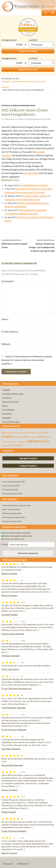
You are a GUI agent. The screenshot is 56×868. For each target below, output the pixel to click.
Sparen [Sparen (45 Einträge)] (8, 442)
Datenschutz (23, 864)
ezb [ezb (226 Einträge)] (45, 432)
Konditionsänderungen (23, 105)
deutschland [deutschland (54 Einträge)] (24, 433)
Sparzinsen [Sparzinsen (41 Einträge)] (14, 442)
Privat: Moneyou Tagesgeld (14, 730)
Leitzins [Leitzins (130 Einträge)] (41, 437)
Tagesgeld (7, 418)
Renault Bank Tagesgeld (12, 765)
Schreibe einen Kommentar (38, 119)
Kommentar (8, 281)
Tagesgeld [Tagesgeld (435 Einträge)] (33, 441)
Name (5, 319)
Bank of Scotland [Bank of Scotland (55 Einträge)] (14, 433)
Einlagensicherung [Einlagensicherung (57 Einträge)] (35, 433)
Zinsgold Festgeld (10, 615)
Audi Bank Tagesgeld (11, 749)
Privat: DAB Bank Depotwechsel (17, 688)
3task (21, 119)
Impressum (8, 864)
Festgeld (5, 87)
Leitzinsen (7, 398)
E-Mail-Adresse (10, 332)
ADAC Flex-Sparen (10, 669)
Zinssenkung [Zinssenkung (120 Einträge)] (16, 445)
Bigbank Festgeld (9, 573)
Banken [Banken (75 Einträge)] (4, 433)
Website (6, 344)
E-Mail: (5, 544)
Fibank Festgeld (9, 812)
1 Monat (42, 45)
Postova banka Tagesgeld (13, 634)
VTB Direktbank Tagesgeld (14, 708)
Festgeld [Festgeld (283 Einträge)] (7, 436)
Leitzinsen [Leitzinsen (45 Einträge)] (49, 437)
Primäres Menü (52, 13)
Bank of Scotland (9, 853)
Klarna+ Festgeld (9, 790)
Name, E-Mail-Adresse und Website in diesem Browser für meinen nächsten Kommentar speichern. (27, 360)
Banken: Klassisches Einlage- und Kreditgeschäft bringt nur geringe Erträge (41, 245)
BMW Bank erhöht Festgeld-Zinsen (15, 244)
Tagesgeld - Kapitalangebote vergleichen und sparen (24, 81)
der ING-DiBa (31, 173)
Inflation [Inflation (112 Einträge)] (26, 437)
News (5, 406)
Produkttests (8, 410)
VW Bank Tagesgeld (10, 656)
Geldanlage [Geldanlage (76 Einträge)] (17, 437)
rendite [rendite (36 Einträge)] (3, 442)
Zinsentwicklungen (11, 422)
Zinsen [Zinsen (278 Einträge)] (45, 441)
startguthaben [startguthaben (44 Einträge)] (22, 442)
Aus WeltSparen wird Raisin (34, 185)
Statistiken (7, 414)
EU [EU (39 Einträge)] (42, 433)
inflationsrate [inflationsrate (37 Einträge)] (34, 437)
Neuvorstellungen (11, 402)
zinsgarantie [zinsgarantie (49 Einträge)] (6, 445)
